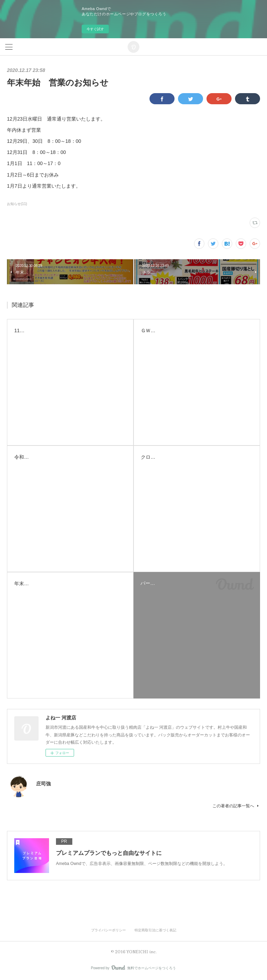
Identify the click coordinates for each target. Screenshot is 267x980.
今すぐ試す (95, 29)
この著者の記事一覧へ (236, 806)
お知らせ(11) (17, 204)
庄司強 (43, 784)
